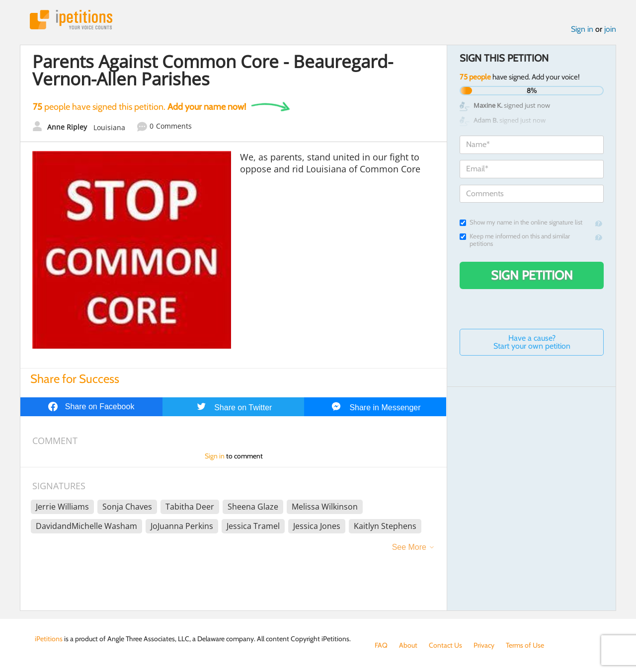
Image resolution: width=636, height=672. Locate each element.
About (408, 645)
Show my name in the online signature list (521, 222)
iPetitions (71, 20)
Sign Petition (532, 275)
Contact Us (445, 645)
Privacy (484, 645)
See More (409, 547)
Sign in (582, 29)
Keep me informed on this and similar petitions (515, 240)
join (610, 29)
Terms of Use (525, 645)
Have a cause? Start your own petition (532, 342)
